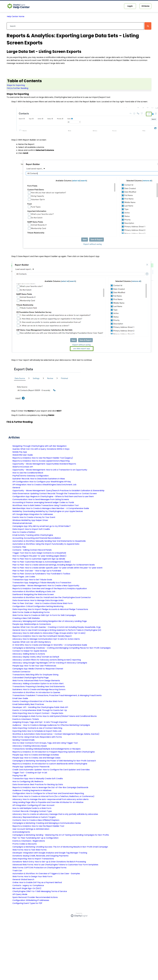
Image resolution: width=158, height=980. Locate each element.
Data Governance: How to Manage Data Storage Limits (38, 600)
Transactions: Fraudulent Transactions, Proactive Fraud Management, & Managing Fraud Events (57, 695)
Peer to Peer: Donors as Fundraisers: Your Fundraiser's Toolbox (42, 574)
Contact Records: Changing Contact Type (32, 811)
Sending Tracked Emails (23, 740)
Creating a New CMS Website (26, 618)
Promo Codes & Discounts (25, 844)
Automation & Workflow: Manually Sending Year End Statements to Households (49, 541)
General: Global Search (23, 879)
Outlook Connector (21, 672)
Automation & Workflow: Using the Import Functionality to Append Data (46, 544)
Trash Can (17, 871)
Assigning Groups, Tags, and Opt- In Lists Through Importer (40, 722)
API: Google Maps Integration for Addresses (33, 514)
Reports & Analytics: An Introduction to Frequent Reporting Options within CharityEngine (54, 752)
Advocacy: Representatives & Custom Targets (34, 817)
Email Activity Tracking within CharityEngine (33, 535)
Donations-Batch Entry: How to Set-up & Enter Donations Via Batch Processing (49, 862)
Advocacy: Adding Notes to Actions (29, 654)
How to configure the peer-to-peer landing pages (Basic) (39, 556)
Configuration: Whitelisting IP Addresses (31, 900)
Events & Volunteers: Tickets (26, 719)
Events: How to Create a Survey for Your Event (34, 517)
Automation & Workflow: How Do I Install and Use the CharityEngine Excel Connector (52, 597)
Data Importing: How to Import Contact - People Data (38, 713)
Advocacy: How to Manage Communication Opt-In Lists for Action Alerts (46, 639)
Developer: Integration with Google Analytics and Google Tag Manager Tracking (50, 853)
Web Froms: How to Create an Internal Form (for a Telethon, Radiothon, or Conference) (53, 796)
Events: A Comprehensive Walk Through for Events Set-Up (40, 710)
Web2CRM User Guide (23, 455)
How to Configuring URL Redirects (28, 781)
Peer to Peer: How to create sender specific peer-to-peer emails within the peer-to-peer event (57, 568)
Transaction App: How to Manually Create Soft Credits (38, 779)
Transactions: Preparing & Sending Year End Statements (39, 686)
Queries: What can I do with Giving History (32, 642)
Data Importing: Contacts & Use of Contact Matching (37, 728)
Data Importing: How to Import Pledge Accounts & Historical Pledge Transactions (50, 609)
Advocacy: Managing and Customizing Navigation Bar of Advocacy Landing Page (50, 621)
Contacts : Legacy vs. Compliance (28, 885)
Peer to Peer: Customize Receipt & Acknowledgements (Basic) (42, 562)
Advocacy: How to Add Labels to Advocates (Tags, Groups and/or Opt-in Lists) (49, 633)
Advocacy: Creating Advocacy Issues (30, 746)
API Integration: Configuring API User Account (33, 805)
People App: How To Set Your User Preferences (34, 666)
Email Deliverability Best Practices (28, 704)
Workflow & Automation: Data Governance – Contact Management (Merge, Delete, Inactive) (56, 734)
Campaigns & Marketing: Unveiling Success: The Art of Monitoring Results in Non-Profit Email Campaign (60, 847)
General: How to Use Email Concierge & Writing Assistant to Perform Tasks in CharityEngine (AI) (57, 630)
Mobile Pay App (20, 452)
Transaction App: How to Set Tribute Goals (32, 580)
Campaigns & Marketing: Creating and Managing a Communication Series (47, 823)
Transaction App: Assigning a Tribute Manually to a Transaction (42, 583)
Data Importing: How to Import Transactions (33, 859)
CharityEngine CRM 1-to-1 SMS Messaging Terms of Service (40, 891)
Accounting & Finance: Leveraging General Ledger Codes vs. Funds (43, 502)
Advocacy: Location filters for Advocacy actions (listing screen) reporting (47, 660)
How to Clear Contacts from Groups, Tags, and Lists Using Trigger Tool (45, 743)
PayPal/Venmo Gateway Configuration (31, 476)
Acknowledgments (21, 832)
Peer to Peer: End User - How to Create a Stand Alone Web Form (43, 603)
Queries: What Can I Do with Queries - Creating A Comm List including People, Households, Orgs (57, 627)
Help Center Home (16, 16)
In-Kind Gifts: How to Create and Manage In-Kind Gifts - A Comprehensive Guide (50, 645)
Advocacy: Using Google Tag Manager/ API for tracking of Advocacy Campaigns (50, 663)
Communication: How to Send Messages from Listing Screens (41, 499)
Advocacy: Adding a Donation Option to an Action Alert (38, 684)
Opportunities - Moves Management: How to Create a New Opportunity (46, 586)
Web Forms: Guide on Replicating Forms (31, 612)
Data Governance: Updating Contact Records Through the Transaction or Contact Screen (55, 494)
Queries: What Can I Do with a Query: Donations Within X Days (41, 449)
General (16, 488)
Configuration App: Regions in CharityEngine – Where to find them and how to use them (53, 496)
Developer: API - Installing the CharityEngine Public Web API (40, 707)
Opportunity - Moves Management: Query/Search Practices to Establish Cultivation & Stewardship (58, 491)
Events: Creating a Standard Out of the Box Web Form (38, 701)
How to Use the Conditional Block (28, 473)
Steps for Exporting (16, 85)
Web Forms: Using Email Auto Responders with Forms (37, 737)
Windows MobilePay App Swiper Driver (30, 520)
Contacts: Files (19, 547)
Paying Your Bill (19, 776)
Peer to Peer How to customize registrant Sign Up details (39, 559)
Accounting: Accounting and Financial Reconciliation (37, 538)
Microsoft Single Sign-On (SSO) (27, 888)
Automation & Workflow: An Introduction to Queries (36, 692)
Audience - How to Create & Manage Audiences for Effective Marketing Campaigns (51, 725)
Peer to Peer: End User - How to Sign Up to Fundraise (37, 571)
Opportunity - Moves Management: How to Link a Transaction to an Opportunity (50, 470)
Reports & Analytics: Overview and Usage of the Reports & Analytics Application (50, 589)
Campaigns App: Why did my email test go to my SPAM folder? (42, 526)
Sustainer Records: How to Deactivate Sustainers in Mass (39, 479)
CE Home (145, 6)
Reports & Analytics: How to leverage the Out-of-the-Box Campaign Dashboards (50, 787)
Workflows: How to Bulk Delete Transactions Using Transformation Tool (45, 505)
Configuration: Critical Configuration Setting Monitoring (38, 606)
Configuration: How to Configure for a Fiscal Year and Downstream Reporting (48, 793)
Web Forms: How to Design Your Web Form (32, 877)
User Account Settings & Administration (31, 829)
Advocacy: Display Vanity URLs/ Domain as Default (36, 657)
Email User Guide (20, 698)
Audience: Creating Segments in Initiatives (32, 790)
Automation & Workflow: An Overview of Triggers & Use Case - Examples (46, 874)
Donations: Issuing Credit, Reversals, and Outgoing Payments (40, 856)
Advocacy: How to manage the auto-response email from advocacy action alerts (50, 799)
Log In (130, 6)
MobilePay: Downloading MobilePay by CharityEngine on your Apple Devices (48, 511)
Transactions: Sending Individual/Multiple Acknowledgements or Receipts (46, 749)
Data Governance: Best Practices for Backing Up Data (38, 784)
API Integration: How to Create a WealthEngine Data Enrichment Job (44, 485)
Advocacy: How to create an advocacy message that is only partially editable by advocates (55, 814)
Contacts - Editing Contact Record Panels (32, 550)
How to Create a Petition (24, 532)
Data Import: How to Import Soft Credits (31, 529)
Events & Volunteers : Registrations (29, 841)
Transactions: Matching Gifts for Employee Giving (35, 675)
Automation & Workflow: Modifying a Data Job (34, 591)
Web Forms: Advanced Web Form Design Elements (36, 681)
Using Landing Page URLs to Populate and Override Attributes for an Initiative (48, 802)
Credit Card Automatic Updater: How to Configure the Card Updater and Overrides (51, 770)
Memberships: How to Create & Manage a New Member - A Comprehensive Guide (51, 508)
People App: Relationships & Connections (32, 624)
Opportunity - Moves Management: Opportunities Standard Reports (44, 464)
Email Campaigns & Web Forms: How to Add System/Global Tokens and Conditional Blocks (55, 716)
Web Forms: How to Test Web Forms (29, 850)
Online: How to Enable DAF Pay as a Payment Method (37, 882)
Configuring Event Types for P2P (27, 903)
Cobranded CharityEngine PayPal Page (31, 678)
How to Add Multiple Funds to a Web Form (32, 808)
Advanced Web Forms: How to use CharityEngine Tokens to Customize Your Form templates (55, 865)
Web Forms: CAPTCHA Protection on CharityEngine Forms (39, 868)
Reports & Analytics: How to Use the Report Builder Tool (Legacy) (43, 458)
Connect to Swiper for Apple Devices (30, 651)
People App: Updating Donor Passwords (31, 767)
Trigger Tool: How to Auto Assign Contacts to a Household (39, 553)
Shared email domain (22, 523)
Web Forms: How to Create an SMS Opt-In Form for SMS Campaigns (44, 615)
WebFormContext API (23, 467)
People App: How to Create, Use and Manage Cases (36, 758)
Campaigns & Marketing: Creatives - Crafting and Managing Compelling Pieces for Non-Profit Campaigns (62, 648)
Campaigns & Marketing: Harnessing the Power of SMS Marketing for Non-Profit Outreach (54, 761)
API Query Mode (20, 894)
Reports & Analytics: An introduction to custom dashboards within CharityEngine (50, 764)
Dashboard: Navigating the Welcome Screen (33, 594)
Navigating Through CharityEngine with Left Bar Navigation (39, 446)
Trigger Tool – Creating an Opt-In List (30, 773)
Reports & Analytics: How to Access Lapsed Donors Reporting (41, 461)
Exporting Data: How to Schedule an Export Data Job (37, 731)
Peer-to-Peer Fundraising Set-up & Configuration (35, 838)
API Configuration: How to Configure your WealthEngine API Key (42, 482)
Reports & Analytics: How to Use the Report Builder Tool (38, 826)
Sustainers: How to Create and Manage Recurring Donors (39, 689)
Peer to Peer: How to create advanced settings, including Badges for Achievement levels (54, 565)
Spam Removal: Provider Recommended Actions (35, 897)
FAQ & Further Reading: (18, 88)
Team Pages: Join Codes (24, 577)
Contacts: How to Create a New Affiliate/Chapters (36, 820)
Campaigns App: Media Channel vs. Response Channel (38, 669)
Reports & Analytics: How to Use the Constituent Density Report (42, 636)
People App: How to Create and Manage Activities (36, 755)
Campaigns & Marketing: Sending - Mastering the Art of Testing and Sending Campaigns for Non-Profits (61, 835)
